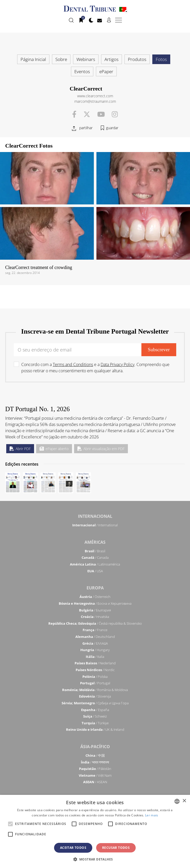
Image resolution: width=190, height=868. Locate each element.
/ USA (95, 571)
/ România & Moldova (95, 690)
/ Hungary (95, 650)
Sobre (61, 59)
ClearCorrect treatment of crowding (39, 267)
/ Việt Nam (95, 775)
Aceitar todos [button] (73, 848)
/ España (95, 710)
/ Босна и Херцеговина (95, 603)
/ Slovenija (95, 696)
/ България (95, 610)
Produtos (137, 59)
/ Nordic (95, 670)
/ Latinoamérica (95, 564)
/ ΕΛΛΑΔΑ (95, 643)
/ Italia (95, 657)
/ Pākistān (95, 769)
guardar (112, 128)
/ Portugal (95, 683)
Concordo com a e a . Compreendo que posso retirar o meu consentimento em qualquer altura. (95, 368)
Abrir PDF (20, 449)
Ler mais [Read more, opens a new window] (152, 815)
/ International (95, 525)
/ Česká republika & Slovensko (95, 623)
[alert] (95, 831)
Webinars (86, 59)
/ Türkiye (95, 723)
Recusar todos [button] (116, 848)
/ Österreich (95, 597)
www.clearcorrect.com (95, 96)
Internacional (95, 516)
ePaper (106, 71)
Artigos (112, 59)
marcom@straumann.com (95, 101)
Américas (95, 542)
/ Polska (95, 677)
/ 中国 (95, 755)
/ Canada (95, 557)
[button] (95, 859)
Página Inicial (33, 59)
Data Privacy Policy (117, 364)
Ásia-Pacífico (95, 747)
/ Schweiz (95, 716)
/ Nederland (95, 663)
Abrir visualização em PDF (101, 449)
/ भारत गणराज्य (95, 762)
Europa (95, 588)
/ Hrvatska (95, 617)
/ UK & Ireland (95, 729)
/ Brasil (95, 551)
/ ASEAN (95, 782)
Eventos (82, 71)
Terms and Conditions (73, 364)
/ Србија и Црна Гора (95, 703)
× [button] (184, 801)
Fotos (161, 59)
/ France (95, 630)
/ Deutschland (95, 637)
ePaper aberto (54, 449)
